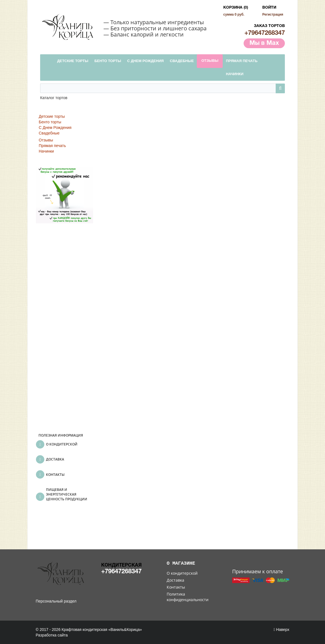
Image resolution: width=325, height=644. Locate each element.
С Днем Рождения (55, 128)
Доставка (175, 580)
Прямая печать (52, 146)
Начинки (46, 151)
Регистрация (273, 14)
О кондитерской (182, 573)
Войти (269, 8)
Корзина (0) (236, 8)
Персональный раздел (56, 601)
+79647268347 (265, 33)
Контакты (176, 587)
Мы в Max (264, 43)
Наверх (281, 630)
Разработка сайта (52, 635)
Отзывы (46, 140)
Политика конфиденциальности (188, 597)
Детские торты (52, 116)
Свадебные (49, 133)
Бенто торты (50, 122)
